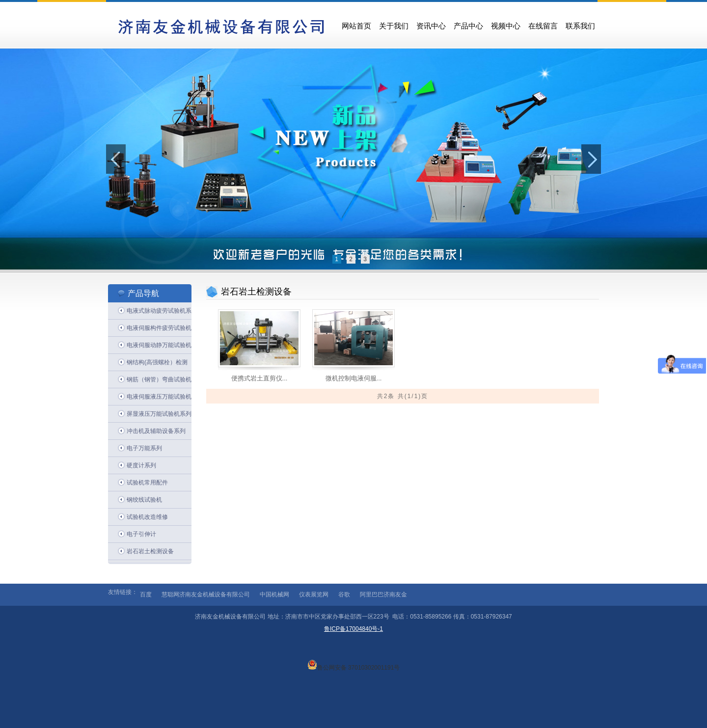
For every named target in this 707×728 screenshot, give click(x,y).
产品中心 (468, 26)
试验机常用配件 (147, 483)
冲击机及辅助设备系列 (156, 431)
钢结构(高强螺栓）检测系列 (157, 365)
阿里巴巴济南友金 (383, 594)
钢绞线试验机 (144, 500)
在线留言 (543, 26)
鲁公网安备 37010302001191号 (354, 665)
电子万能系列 (144, 448)
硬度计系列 (141, 465)
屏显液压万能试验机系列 (159, 414)
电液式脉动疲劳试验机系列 (159, 313)
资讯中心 (431, 26)
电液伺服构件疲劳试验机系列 (159, 331)
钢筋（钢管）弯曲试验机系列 (159, 382)
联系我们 (580, 26)
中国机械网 (274, 594)
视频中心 (506, 26)
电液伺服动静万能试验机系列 (159, 348)
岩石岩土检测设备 (150, 551)
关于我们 (394, 26)
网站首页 (356, 26)
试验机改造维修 (147, 517)
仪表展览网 (314, 594)
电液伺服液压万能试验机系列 (159, 399)
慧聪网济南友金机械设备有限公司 (206, 594)
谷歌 (344, 594)
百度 (146, 594)
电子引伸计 (141, 534)
